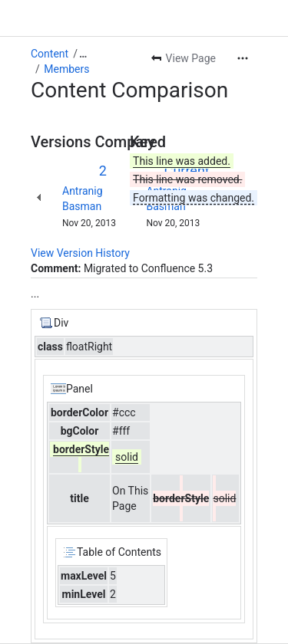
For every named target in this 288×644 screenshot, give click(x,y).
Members (66, 69)
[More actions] (243, 58)
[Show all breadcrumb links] (83, 54)
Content (50, 54)
